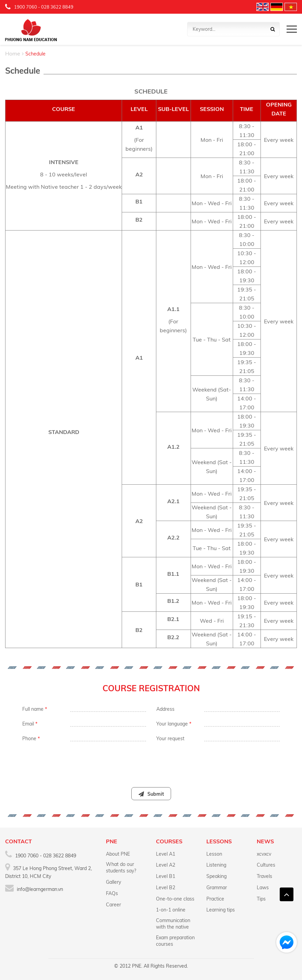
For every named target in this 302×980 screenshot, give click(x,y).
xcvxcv (264, 854)
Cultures (266, 865)
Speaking (216, 876)
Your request (170, 739)
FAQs (112, 893)
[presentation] (151, 761)
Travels (264, 876)
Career (113, 905)
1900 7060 (26, 7)
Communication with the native (173, 924)
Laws (263, 888)
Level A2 (166, 865)
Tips (261, 899)
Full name (35, 709)
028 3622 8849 (57, 7)
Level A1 (166, 854)
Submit (151, 794)
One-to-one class (175, 899)
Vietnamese (291, 7)
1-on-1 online (171, 910)
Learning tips (221, 910)
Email (30, 724)
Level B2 (166, 888)
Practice (215, 899)
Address (165, 709)
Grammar (217, 888)
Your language (174, 724)
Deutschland (277, 7)
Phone (31, 739)
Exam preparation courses (175, 941)
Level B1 (166, 876)
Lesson (214, 854)
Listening (216, 865)
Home (13, 53)
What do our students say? (121, 867)
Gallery (113, 882)
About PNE (118, 854)
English (263, 7)
